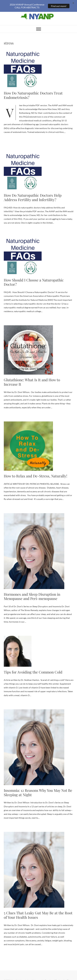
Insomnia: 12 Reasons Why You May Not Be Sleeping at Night (38, 789)
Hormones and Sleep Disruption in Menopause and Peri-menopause (32, 593)
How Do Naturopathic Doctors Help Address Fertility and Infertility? (33, 194)
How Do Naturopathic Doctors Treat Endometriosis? (33, 91)
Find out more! (59, 6)
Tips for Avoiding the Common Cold (33, 668)
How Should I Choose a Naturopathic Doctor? (34, 278)
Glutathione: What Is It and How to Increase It (32, 378)
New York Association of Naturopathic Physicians (33, 977)
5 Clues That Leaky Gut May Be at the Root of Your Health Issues (38, 911)
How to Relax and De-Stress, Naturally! (35, 472)
